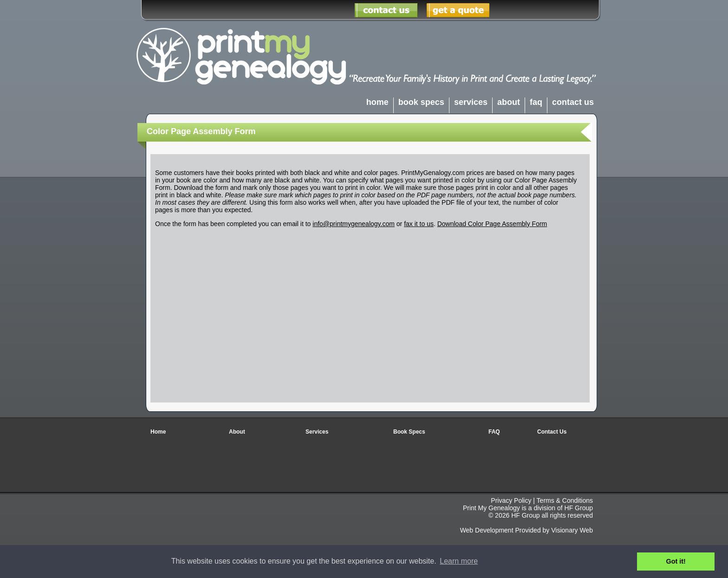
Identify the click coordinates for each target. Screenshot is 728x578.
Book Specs (409, 432)
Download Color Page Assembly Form (492, 224)
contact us (573, 102)
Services (317, 432)
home (377, 102)
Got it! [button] (676, 561)
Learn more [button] (459, 561)
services (471, 102)
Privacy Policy (511, 500)
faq (536, 102)
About (237, 432)
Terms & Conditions (565, 500)
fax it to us (419, 224)
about (509, 102)
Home (158, 432)
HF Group (579, 508)
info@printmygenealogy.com (354, 224)
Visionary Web (572, 530)
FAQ (494, 432)
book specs (421, 102)
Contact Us (552, 432)
